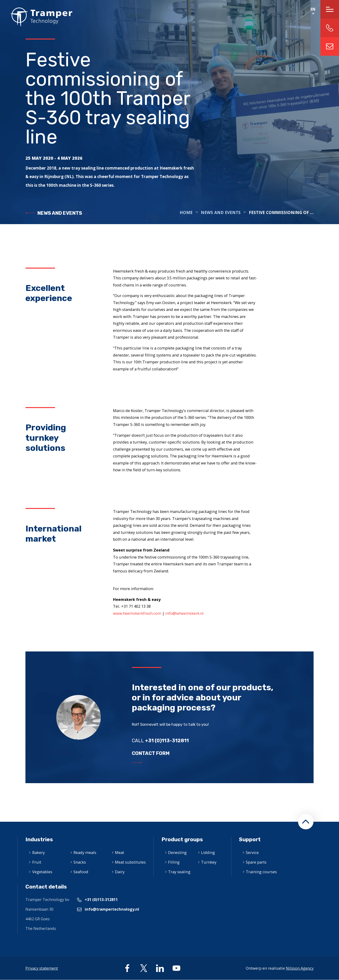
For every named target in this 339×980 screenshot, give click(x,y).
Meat (119, 852)
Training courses (261, 872)
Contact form (151, 753)
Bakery (38, 852)
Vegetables (42, 872)
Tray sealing (179, 872)
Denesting (177, 852)
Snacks (80, 862)
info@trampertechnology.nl (330, 46)
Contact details (46, 887)
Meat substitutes (130, 862)
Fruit (37, 862)
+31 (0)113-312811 (101, 899)
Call (160, 741)
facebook (127, 968)
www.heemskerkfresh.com (138, 613)
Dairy (120, 872)
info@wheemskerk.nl (184, 613)
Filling (174, 862)
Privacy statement (42, 968)
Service (252, 852)
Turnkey (209, 862)
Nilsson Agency (300, 968)
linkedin (160, 968)
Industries (39, 839)
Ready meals (85, 852)
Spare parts (256, 862)
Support (250, 839)
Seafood (81, 872)
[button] (306, 822)
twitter (144, 968)
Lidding (208, 852)
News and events (60, 213)
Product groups (182, 839)
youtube (176, 968)
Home (36, 17)
